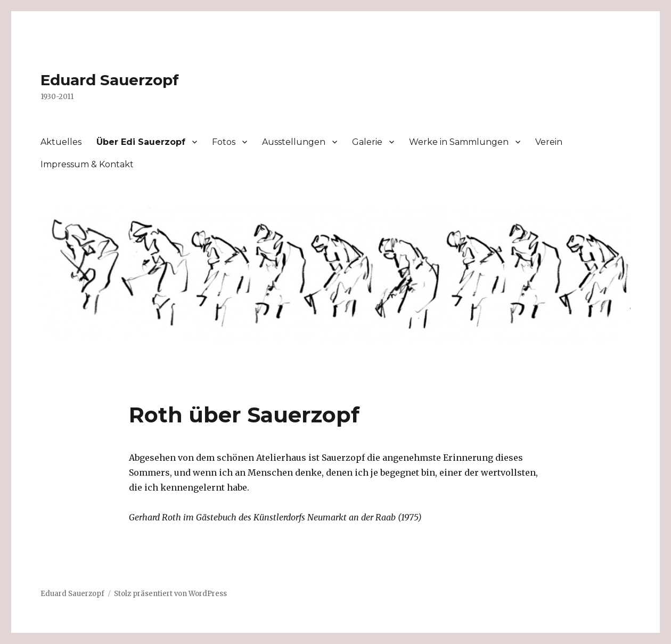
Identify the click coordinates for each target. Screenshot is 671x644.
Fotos (224, 142)
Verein (549, 142)
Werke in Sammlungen (459, 142)
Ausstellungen (294, 142)
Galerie (367, 142)
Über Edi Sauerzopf (141, 142)
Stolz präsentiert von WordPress (170, 594)
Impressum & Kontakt (87, 164)
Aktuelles (61, 142)
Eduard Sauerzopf (110, 80)
